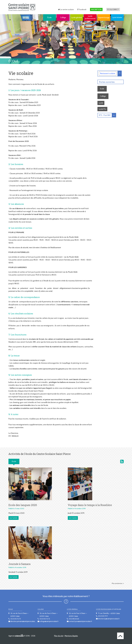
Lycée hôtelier (117, 17)
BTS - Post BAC (105, 115)
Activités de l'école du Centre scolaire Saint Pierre (122, 462)
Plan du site (59, 636)
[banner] (22, 7)
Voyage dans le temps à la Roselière (90, 505)
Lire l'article (13, 518)
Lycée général (77, 17)
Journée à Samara (19, 564)
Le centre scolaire (67, 9)
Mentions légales (71, 636)
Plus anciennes (117, 583)
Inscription (96, 9)
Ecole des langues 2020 (23, 505)
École (49, 17)
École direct (113, 9)
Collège (63, 17)
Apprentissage (104, 17)
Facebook (83, 9)
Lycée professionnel (90, 17)
